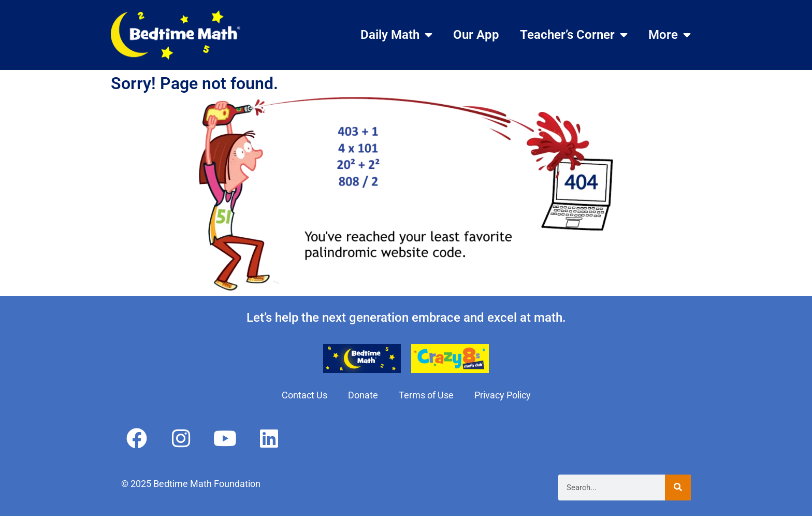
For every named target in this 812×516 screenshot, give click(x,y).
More (670, 35)
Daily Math (396, 35)
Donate (363, 395)
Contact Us (304, 395)
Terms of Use (426, 395)
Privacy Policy (503, 395)
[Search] (678, 488)
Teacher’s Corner (574, 35)
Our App (476, 35)
